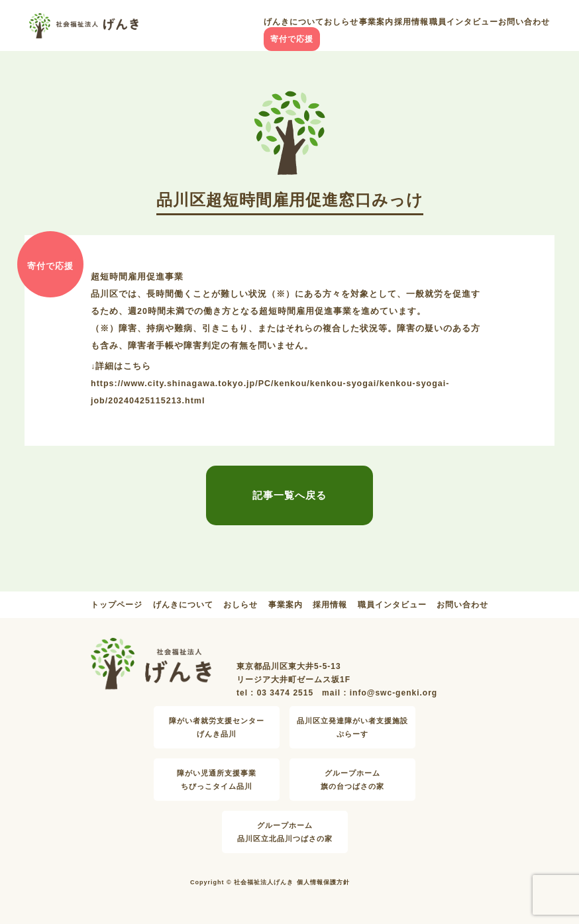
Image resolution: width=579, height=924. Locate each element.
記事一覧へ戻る (289, 495)
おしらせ (341, 22)
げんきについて (294, 22)
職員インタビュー (464, 22)
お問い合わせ (524, 22)
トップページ (117, 605)
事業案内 (376, 22)
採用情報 (411, 22)
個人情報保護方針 (323, 882)
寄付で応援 (292, 39)
